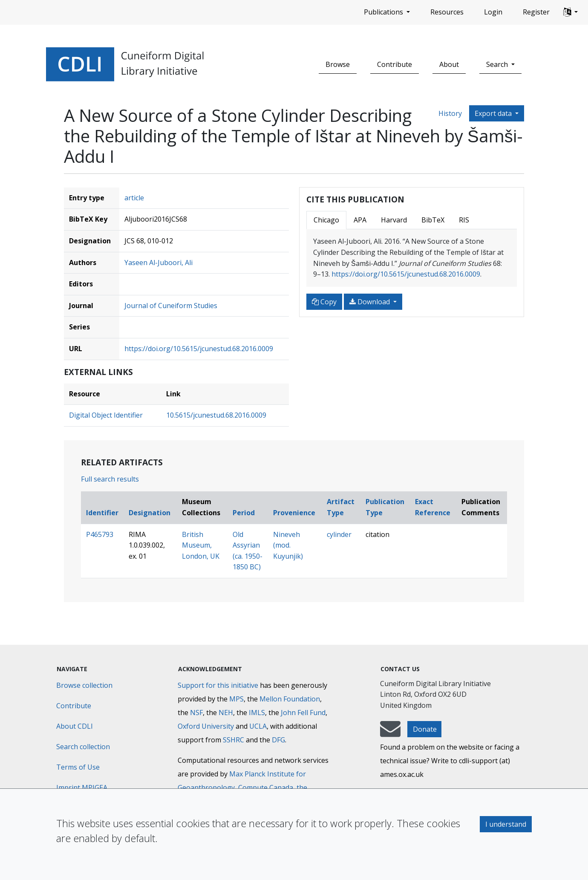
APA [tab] (360, 220)
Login (493, 12)
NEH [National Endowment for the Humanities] (226, 713)
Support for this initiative (218, 685)
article (134, 198)
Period (244, 513)
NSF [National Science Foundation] (196, 713)
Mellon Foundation (290, 699)
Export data (494, 113)
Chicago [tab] (326, 220)
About (449, 64)
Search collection (83, 747)
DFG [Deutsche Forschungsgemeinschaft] (278, 740)
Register (536, 12)
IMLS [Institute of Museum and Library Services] (257, 713)
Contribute (395, 64)
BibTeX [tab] (433, 220)
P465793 (100, 534)
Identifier (102, 513)
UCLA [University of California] (258, 726)
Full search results (110, 479)
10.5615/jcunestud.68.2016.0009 (216, 415)
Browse (338, 64)
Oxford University (206, 726)
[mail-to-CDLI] (390, 733)
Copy (324, 302)
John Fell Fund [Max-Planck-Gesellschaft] (303, 713)
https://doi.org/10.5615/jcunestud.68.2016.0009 (199, 349)
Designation (150, 513)
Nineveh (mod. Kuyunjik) (288, 545)
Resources (447, 12)
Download (370, 302)
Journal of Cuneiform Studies (171, 306)
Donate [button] (425, 729)
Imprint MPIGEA (82, 788)
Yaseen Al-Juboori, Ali (159, 263)
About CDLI (75, 726)
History (450, 113)
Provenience (294, 513)
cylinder (339, 534)
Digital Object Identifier (106, 415)
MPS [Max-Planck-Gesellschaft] (236, 699)
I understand (506, 824)
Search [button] (498, 64)
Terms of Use (78, 767)
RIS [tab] (464, 220)
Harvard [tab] (394, 220)
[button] (571, 12)
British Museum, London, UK (201, 545)
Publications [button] (384, 12)
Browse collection (84, 685)
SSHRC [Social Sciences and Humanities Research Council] (233, 740)
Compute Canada (266, 788)
